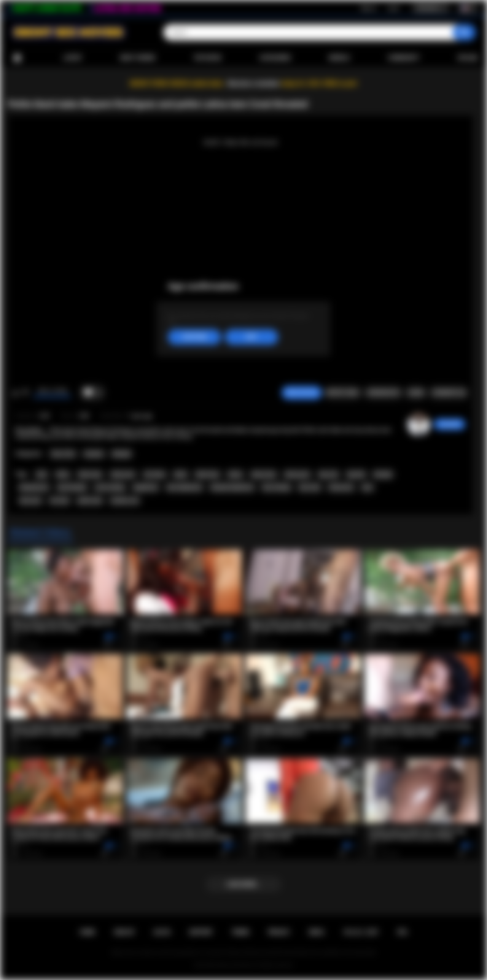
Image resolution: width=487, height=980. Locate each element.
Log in (393, 8)
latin (42, 474)
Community (403, 58)
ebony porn (297, 474)
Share (416, 393)
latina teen (90, 474)
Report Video (343, 393)
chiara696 (450, 424)
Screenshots (383, 393)
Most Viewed (138, 58)
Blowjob (122, 454)
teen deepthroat (184, 487)
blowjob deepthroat (232, 487)
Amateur (94, 454)
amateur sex (125, 501)
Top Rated (207, 58)
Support (201, 932)
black (180, 474)
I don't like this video (25, 393)
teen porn (30, 501)
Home (17, 58)
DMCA (317, 932)
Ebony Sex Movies (236, 965)
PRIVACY (279, 932)
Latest (73, 58)
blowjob (383, 474)
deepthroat (146, 487)
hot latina (155, 474)
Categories (275, 58)
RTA (403, 932)
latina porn (123, 474)
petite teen (90, 501)
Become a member (254, 83)
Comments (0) (449, 393)
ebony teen (264, 474)
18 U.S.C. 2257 (361, 932)
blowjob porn (34, 487)
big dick (356, 474)
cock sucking (110, 487)
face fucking (276, 487)
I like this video (15, 393)
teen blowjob (72, 487)
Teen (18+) (63, 454)
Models (339, 58)
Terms (240, 932)
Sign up (368, 8)
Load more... (244, 884)
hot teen (59, 501)
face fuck (310, 487)
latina (63, 474)
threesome (341, 487)
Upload (468, 58)
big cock (329, 474)
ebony (235, 474)
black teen (207, 474)
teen (367, 487)
